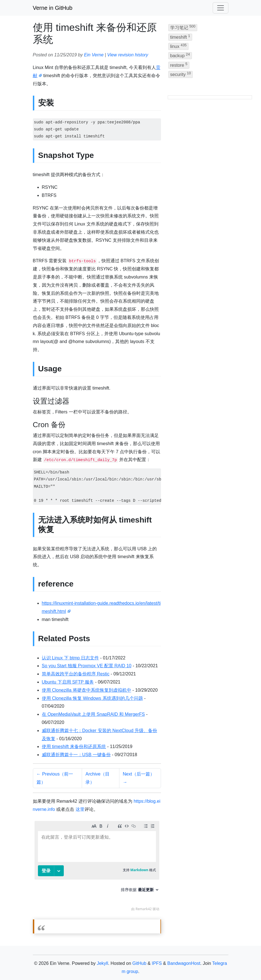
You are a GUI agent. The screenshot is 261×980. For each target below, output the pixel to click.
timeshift (180, 37)
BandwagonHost (184, 963)
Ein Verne (94, 55)
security (181, 74)
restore (179, 65)
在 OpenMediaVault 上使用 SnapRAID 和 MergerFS (93, 714)
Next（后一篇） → (139, 778)
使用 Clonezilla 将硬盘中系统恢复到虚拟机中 (87, 690)
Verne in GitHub (53, 8)
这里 (80, 809)
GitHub (139, 963)
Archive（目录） (97, 778)
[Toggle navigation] (221, 8)
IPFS (157, 963)
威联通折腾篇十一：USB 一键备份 (76, 755)
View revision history (128, 55)
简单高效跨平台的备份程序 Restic (76, 674)
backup (180, 55)
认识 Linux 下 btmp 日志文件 (71, 658)
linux (179, 46)
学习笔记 (183, 27)
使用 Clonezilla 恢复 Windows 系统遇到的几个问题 (92, 698)
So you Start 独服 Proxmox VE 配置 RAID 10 (87, 666)
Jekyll (103, 963)
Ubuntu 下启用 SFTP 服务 (68, 682)
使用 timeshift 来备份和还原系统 (74, 746)
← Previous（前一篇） (55, 778)
